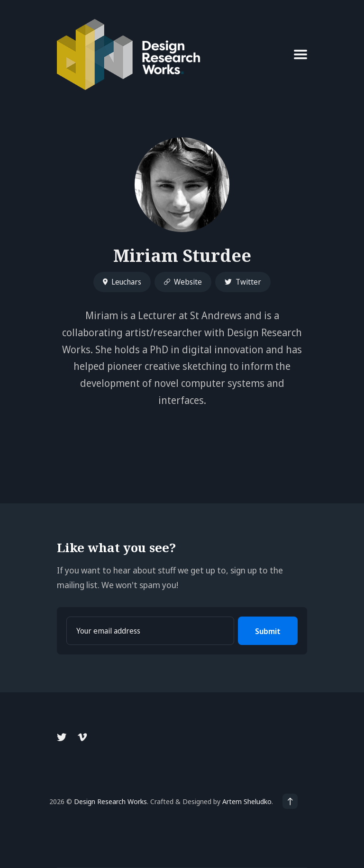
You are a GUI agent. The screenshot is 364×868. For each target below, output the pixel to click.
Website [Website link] (183, 282)
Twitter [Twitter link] (243, 282)
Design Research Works (110, 801)
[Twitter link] (63, 737)
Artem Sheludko (247, 801)
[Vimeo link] (82, 737)
